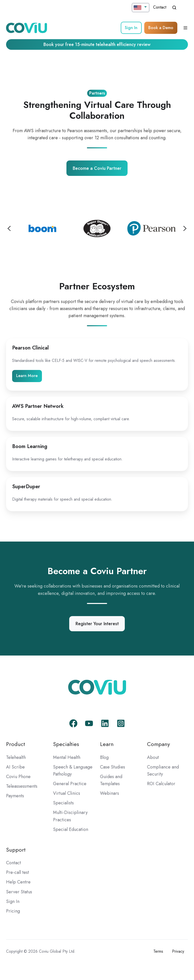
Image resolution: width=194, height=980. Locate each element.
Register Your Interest (97, 624)
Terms (158, 951)
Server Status (19, 892)
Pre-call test (18, 872)
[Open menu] (185, 28)
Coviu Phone (18, 777)
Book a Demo (161, 28)
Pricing (13, 911)
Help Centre (18, 882)
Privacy (178, 951)
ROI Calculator (161, 784)
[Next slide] (185, 228)
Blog (104, 757)
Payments (15, 796)
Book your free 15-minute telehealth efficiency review (97, 44)
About (153, 757)
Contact (160, 7)
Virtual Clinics (67, 793)
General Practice (70, 784)
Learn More (27, 376)
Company (159, 744)
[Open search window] (174, 8)
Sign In (131, 28)
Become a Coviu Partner (97, 168)
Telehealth (16, 757)
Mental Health (67, 757)
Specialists (63, 803)
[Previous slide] (9, 228)
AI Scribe (15, 767)
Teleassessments (22, 786)
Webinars (110, 793)
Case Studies (113, 767)
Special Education (71, 829)
